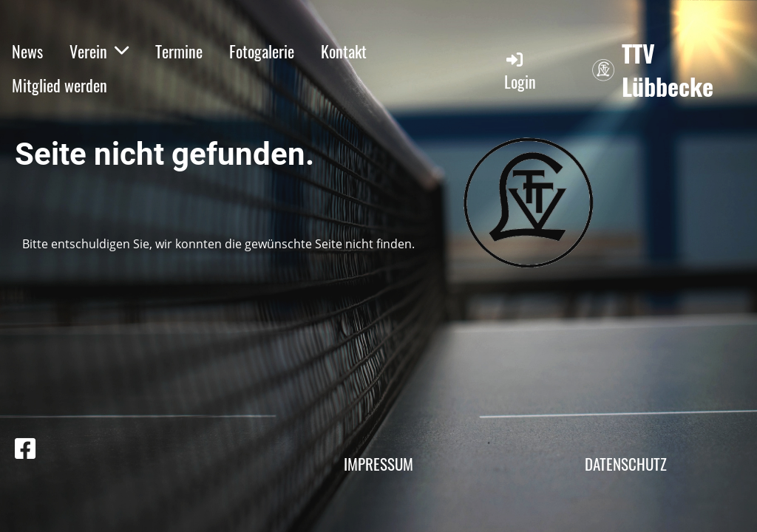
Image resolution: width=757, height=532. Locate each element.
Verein (99, 51)
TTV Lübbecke (668, 70)
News (27, 51)
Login (520, 71)
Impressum (378, 464)
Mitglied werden (60, 85)
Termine (179, 51)
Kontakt (344, 51)
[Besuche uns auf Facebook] (25, 448)
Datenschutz (626, 464)
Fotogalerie (262, 51)
